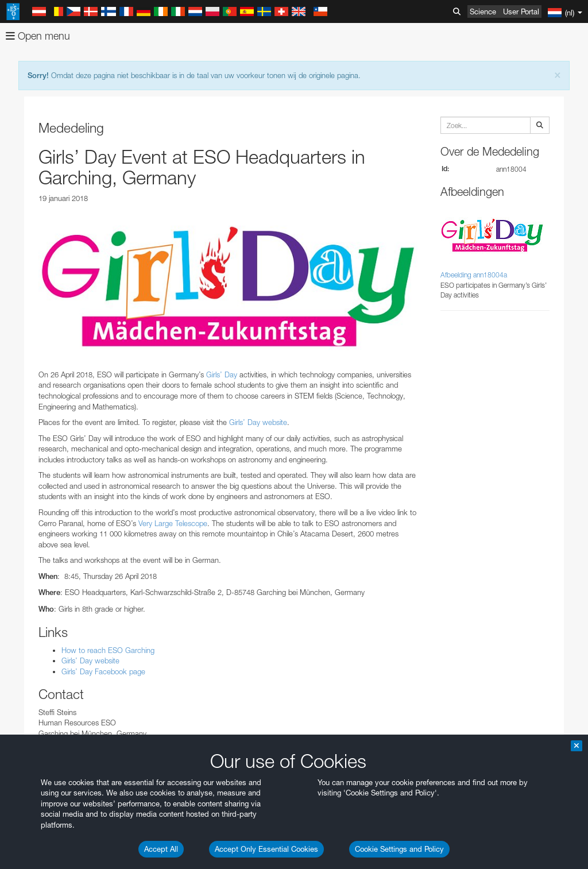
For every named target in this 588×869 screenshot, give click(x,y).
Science (483, 11)
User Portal (521, 11)
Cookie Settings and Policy (399, 849)
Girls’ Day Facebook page (103, 671)
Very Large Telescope (173, 523)
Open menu (38, 36)
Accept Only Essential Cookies (266, 849)
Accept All (161, 849)
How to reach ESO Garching (108, 650)
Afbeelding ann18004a (474, 275)
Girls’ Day (222, 374)
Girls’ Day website (258, 422)
